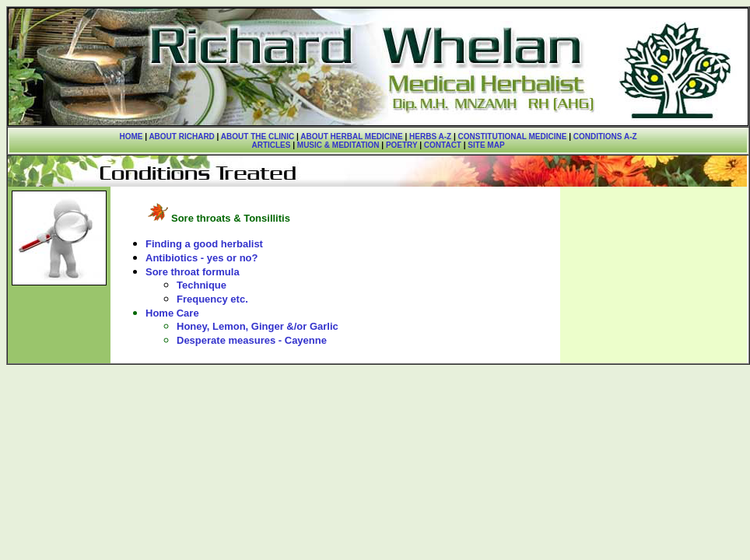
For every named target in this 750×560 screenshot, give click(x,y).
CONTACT (443, 145)
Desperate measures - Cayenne (252, 340)
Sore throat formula (193, 272)
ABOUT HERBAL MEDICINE (351, 136)
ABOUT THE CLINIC (258, 136)
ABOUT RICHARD (181, 136)
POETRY (400, 145)
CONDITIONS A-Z (605, 136)
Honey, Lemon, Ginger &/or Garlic (258, 326)
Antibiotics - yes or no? (202, 258)
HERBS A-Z (430, 136)
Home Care (172, 313)
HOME (131, 136)
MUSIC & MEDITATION (338, 145)
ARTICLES (271, 145)
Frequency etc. (212, 299)
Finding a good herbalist (204, 244)
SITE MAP (486, 145)
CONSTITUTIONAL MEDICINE (513, 136)
